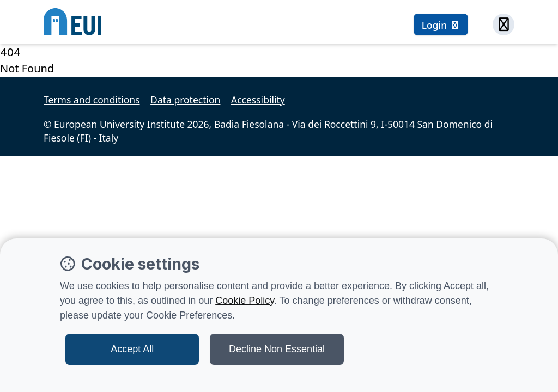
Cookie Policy (245, 301)
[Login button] (441, 24)
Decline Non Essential (277, 349)
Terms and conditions (92, 100)
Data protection (185, 100)
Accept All (132, 349)
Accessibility (258, 100)
